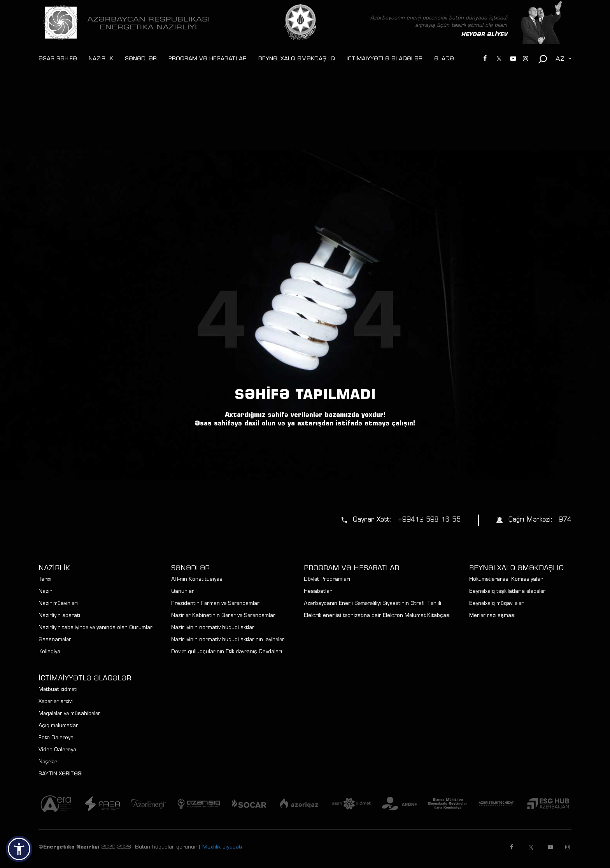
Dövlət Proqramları (327, 580)
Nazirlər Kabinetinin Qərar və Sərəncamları (224, 616)
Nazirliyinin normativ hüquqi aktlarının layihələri (228, 640)
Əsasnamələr (55, 640)
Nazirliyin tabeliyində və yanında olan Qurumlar (96, 628)
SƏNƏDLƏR (141, 59)
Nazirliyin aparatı (59, 616)
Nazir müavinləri (58, 604)
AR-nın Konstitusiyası (197, 580)
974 (565, 520)
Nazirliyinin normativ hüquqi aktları (213, 628)
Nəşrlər (48, 762)
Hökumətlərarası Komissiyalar (506, 580)
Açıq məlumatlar (58, 726)
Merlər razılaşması (492, 616)
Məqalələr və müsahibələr (69, 714)
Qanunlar (183, 592)
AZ (560, 59)
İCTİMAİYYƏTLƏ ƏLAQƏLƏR (385, 59)
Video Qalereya (57, 750)
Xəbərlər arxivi (56, 702)
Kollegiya (49, 652)
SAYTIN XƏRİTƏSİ (60, 774)
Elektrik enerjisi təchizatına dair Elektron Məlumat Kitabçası (377, 616)
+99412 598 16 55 (429, 520)
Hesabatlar (318, 592)
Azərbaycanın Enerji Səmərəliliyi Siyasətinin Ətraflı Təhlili (372, 604)
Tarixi (45, 580)
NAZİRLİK (101, 59)
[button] (19, 849)
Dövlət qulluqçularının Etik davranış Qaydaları (227, 652)
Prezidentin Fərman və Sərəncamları (216, 604)
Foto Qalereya (56, 738)
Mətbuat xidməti (58, 690)
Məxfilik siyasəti (222, 847)
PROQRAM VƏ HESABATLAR (208, 59)
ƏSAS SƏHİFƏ (58, 59)
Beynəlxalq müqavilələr (496, 604)
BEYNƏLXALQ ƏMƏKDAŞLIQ (297, 59)
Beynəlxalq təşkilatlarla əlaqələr (507, 592)
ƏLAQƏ (444, 59)
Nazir (45, 592)
